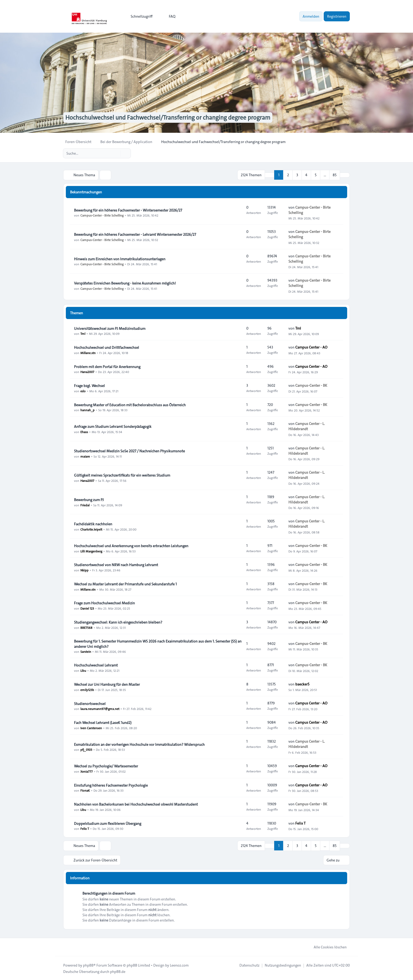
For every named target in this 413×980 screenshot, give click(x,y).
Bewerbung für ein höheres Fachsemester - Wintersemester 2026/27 (128, 210)
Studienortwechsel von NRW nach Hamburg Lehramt (116, 565)
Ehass (84, 432)
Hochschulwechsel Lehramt (96, 665)
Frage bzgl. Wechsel (89, 385)
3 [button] (297, 175)
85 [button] (335, 175)
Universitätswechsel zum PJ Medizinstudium (110, 328)
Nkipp (84, 570)
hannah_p (87, 410)
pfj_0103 (86, 749)
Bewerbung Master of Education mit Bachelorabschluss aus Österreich (130, 405)
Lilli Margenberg (91, 551)
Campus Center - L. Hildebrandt (307, 426)
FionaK (85, 790)
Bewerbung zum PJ (89, 499)
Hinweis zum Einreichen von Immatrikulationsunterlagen (120, 259)
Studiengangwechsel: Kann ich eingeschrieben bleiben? (118, 622)
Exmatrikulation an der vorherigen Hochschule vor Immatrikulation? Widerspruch (139, 744)
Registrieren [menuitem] (337, 16)
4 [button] (306, 175)
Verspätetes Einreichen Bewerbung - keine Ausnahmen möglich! (125, 283)
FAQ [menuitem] (169, 16)
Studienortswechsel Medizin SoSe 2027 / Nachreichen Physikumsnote (129, 451)
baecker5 (302, 684)
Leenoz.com (179, 965)
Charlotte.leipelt (91, 529)
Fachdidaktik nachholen (93, 524)
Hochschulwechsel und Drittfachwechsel (107, 347)
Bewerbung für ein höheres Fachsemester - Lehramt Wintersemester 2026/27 (135, 234)
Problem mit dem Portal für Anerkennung (107, 366)
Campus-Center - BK (311, 385)
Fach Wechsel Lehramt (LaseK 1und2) (103, 722)
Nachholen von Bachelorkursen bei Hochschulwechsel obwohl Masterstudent (136, 804)
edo (83, 391)
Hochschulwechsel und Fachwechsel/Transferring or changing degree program (172, 117)
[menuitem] (139, 16)
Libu (83, 670)
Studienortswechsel (90, 703)
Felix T (85, 829)
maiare (85, 456)
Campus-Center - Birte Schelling (102, 215)
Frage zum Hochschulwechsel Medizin (104, 603)
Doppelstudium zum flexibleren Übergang (108, 823)
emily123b (87, 689)
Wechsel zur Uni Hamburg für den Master (107, 684)
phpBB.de (118, 971)
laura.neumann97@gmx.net (100, 709)
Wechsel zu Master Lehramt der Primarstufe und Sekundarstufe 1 (125, 584)
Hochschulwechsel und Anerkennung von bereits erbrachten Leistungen (131, 546)
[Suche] (116, 153)
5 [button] (316, 175)
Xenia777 (87, 771)
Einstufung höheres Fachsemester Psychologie (111, 785)
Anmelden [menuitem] (311, 16)
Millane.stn (88, 352)
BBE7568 (86, 627)
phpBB (88, 965)
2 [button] (288, 175)
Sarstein (86, 651)
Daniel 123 (87, 608)
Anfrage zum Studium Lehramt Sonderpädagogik (113, 426)
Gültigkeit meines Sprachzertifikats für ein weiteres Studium (122, 475)
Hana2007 (87, 372)
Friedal (85, 505)
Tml (83, 334)
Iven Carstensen (91, 728)
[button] (345, 175)
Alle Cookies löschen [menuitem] (327, 947)
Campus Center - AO (311, 347)
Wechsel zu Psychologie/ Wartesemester (106, 766)
